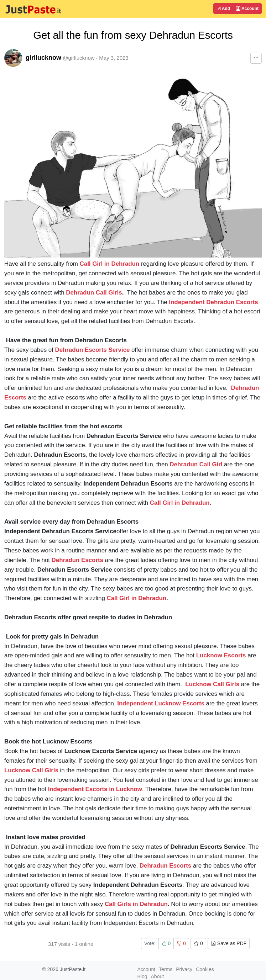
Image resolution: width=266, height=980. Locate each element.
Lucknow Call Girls (212, 684)
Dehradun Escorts (77, 560)
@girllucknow (79, 58)
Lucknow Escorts (221, 655)
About (158, 976)
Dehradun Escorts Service (92, 350)
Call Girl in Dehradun (110, 264)
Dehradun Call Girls (94, 293)
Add (223, 9)
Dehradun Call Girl (196, 464)
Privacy (184, 969)
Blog (142, 976)
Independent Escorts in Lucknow (95, 789)
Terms (166, 969)
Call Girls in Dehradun (136, 904)
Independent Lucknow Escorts (161, 703)
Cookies (205, 969)
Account (247, 9)
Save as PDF (229, 943)
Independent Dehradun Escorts (213, 302)
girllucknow (43, 58)
